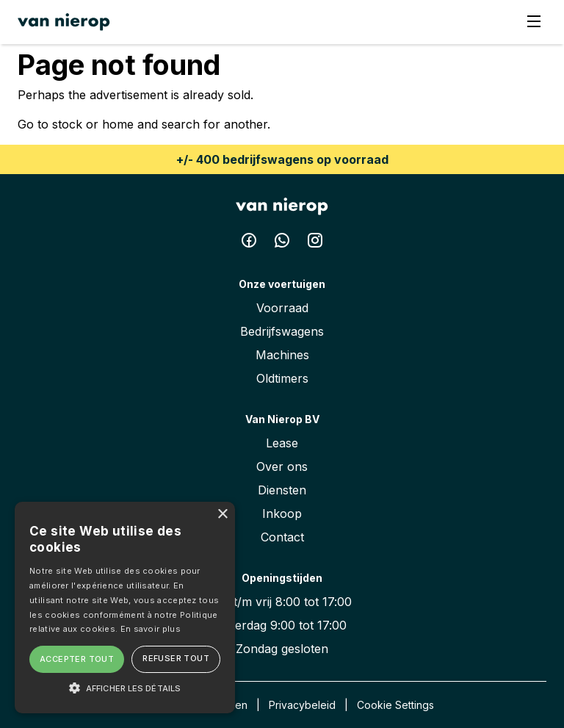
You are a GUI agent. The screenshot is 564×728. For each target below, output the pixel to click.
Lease (282, 443)
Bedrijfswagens (282, 331)
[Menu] (534, 22)
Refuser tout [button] (176, 658)
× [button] (222, 515)
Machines (282, 355)
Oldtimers (282, 378)
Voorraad (282, 308)
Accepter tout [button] (77, 659)
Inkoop (282, 513)
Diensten (282, 490)
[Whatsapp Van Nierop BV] (284, 243)
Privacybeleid (302, 705)
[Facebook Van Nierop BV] (251, 243)
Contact (282, 537)
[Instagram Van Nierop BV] (315, 243)
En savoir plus (151, 629)
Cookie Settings (395, 705)
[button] (125, 688)
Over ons (282, 466)
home (118, 124)
